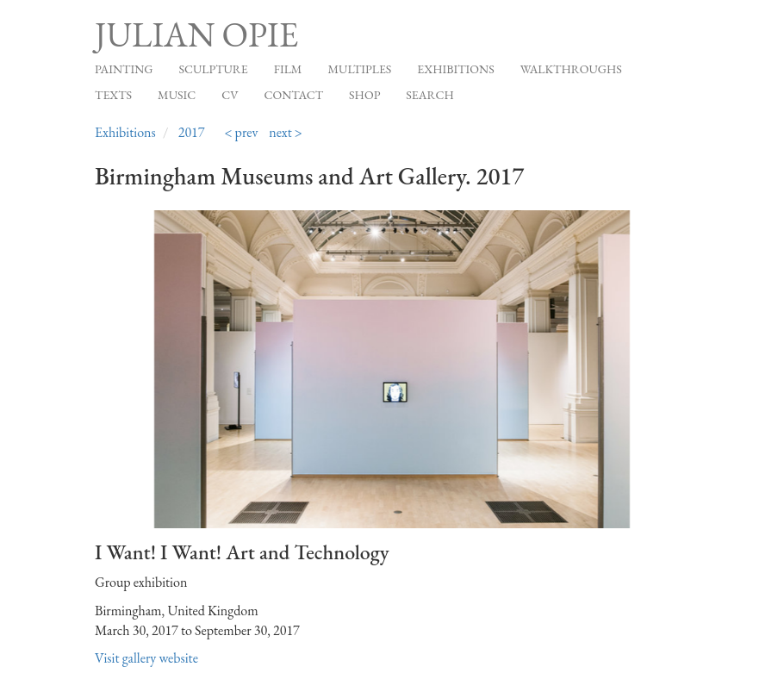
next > (286, 132)
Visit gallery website (146, 658)
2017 (192, 132)
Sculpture (213, 69)
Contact (294, 95)
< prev (241, 132)
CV (230, 95)
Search (429, 95)
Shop (364, 95)
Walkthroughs (571, 69)
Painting (124, 69)
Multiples (359, 69)
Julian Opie (196, 34)
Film (288, 69)
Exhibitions (455, 69)
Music (177, 95)
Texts (113, 95)
